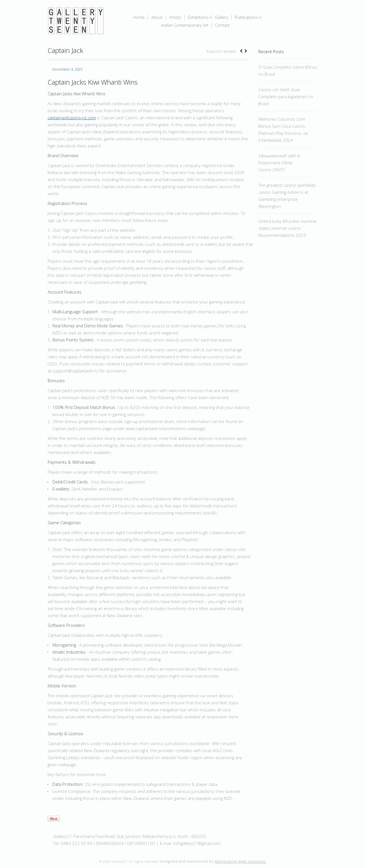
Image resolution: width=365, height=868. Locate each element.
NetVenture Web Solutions (240, 861)
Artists (175, 17)
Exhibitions (198, 17)
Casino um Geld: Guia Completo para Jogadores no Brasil (286, 96)
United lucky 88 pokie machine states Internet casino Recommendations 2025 (287, 228)
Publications (246, 17)
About (157, 17)
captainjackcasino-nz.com (72, 118)
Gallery (222, 17)
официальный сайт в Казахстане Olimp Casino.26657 (279, 163)
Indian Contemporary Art (185, 25)
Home (139, 17)
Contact (222, 25)
